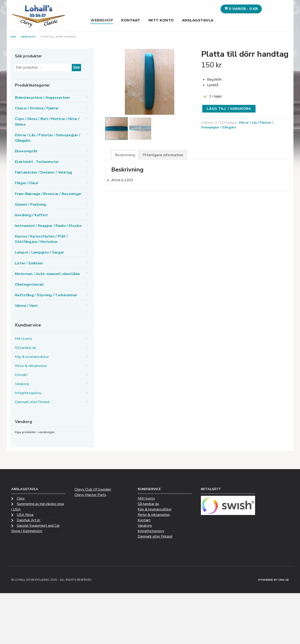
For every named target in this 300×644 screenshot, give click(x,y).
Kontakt (131, 20)
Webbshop (102, 20)
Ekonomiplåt (26, 151)
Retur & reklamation (31, 366)
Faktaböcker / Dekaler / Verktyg (44, 172)
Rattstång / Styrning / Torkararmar (46, 295)
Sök (76, 67)
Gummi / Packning (31, 204)
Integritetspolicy (28, 393)
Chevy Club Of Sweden (93, 489)
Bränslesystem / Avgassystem (42, 98)
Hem (13, 37)
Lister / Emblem (29, 263)
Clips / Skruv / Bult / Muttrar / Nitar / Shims (47, 122)
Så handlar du (26, 348)
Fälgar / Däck (27, 183)
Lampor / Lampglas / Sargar (40, 252)
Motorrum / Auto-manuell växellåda (47, 274)
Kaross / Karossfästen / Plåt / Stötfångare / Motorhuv (41, 239)
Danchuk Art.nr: (29, 520)
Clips (21, 498)
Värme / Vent (26, 306)
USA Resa (25, 515)
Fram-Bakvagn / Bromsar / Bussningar (48, 194)
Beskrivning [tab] (125, 155)
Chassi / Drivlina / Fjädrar (37, 108)
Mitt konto (161, 20)
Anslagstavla (198, 20)
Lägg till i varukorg (229, 109)
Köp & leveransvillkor (32, 357)
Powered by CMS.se (274, 580)
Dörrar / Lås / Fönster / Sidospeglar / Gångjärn (48, 138)
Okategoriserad (29, 284)
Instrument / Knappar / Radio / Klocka (48, 226)
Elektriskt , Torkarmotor (37, 162)
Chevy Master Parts (90, 495)
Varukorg (22, 384)
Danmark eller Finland (32, 402)
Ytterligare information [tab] (163, 155)
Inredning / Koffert (31, 215)
